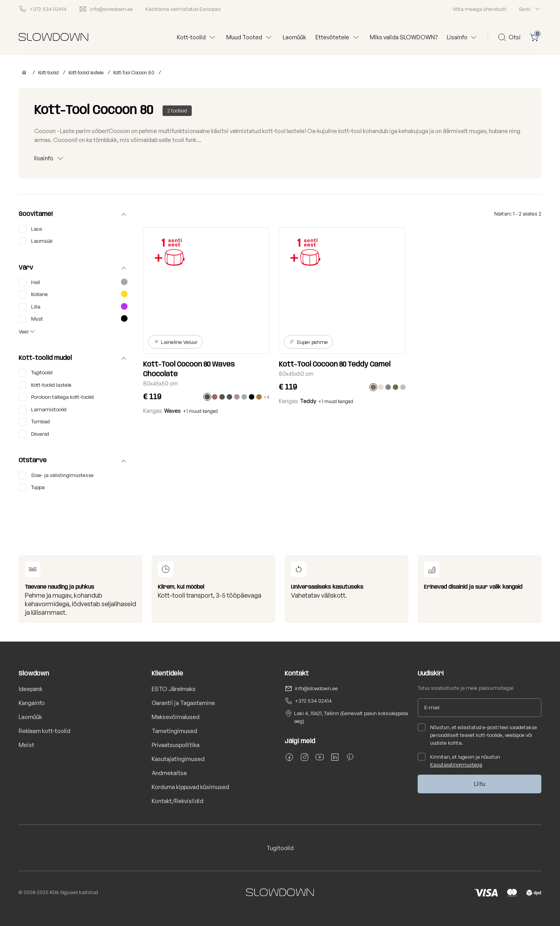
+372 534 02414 (313, 701)
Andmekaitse (169, 773)
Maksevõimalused (176, 717)
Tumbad (34, 422)
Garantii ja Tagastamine (183, 703)
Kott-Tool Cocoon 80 (134, 73)
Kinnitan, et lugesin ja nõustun (459, 760)
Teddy (308, 401)
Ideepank (31, 689)
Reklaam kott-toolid (45, 731)
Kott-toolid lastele (86, 73)
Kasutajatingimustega (456, 765)
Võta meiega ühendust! (480, 9)
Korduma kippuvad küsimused (190, 787)
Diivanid (34, 434)
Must (73, 319)
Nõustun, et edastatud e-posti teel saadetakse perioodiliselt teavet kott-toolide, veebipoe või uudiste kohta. (477, 735)
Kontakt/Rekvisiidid (178, 801)
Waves (172, 411)
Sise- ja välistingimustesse (56, 475)
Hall (73, 282)
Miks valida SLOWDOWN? (404, 37)
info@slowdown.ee (316, 688)
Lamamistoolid (43, 410)
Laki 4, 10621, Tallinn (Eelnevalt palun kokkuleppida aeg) (351, 717)
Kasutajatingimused (178, 759)
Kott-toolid (48, 73)
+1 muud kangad (200, 411)
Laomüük (294, 37)
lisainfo (44, 158)
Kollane (73, 295)
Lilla (73, 307)
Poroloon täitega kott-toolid (56, 397)
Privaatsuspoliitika (176, 745)
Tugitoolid (36, 373)
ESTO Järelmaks (174, 689)
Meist (26, 745)
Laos (31, 229)
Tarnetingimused (174, 731)
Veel (24, 331)
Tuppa (32, 488)
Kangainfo (32, 703)
